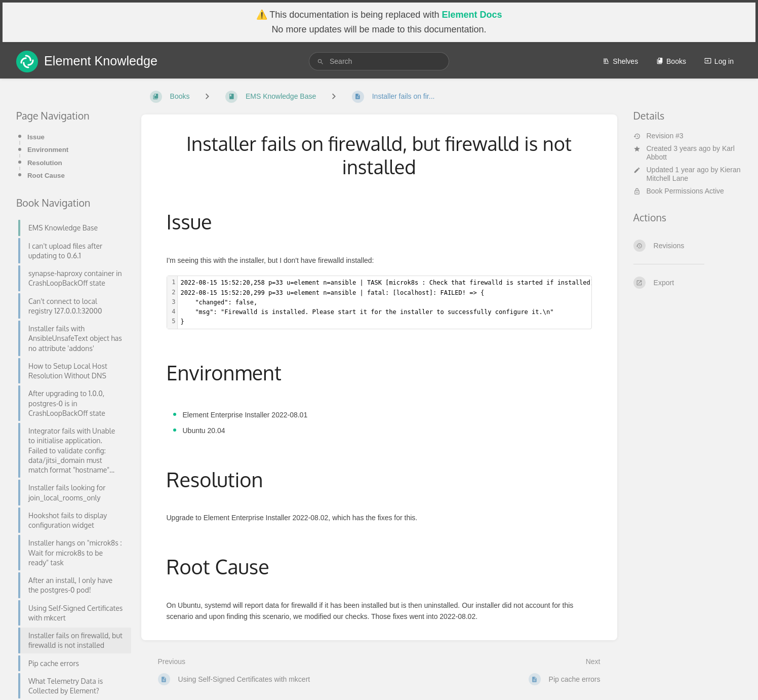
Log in (719, 61)
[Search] (321, 62)
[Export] (688, 283)
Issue (36, 137)
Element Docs (472, 15)
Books (671, 61)
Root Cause (46, 176)
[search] (379, 61)
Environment (48, 150)
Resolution (45, 163)
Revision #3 (659, 136)
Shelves (620, 61)
